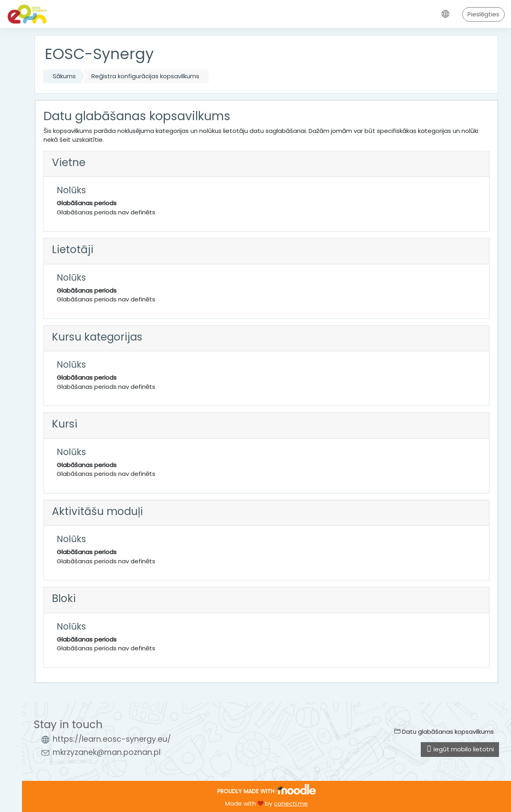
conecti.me (291, 803)
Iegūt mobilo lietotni (460, 749)
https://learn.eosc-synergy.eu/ (112, 739)
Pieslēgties (483, 14)
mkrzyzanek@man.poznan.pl (107, 752)
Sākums (64, 76)
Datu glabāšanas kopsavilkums (444, 732)
